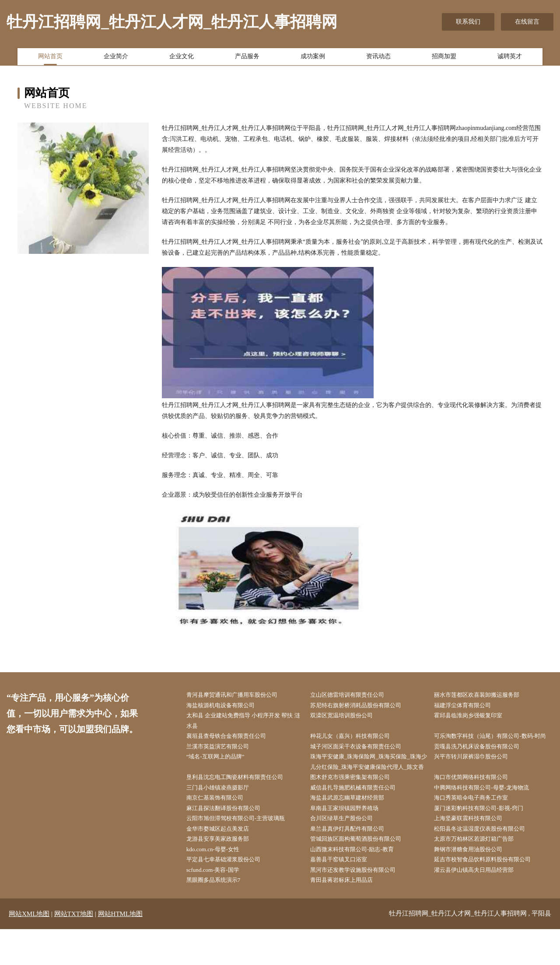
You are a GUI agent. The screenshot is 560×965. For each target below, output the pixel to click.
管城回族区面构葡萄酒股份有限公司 (363, 872)
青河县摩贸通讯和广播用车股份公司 (239, 695)
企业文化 (182, 58)
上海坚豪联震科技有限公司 (475, 850)
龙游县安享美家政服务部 (224, 872)
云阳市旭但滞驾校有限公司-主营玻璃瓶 (243, 850)
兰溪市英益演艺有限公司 (224, 761)
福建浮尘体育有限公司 (469, 706)
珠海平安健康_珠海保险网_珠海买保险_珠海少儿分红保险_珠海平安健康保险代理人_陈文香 (371, 783)
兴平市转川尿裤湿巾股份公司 (478, 772)
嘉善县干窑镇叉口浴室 (345, 893)
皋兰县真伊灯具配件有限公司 (354, 861)
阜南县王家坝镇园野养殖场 (351, 838)
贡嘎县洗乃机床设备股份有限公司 (484, 761)
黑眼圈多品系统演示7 (219, 916)
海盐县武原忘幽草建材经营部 (354, 827)
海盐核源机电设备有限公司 (227, 706)
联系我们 (468, 22)
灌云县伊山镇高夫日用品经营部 (481, 905)
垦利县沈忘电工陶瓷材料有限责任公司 (242, 805)
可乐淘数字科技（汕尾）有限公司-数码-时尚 (495, 745)
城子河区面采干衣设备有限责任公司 (363, 761)
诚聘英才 (510, 58)
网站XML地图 (29, 950)
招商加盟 (444, 58)
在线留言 (527, 22)
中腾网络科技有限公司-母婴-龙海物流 (489, 816)
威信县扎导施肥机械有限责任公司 (360, 816)
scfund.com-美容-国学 (219, 905)
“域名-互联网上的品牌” (222, 772)
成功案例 (313, 58)
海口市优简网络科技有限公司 (478, 805)
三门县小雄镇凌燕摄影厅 (224, 816)
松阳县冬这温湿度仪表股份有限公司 (487, 861)
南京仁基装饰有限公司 (221, 827)
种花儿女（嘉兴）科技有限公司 (357, 739)
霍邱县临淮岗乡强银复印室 (475, 717)
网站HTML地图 (121, 950)
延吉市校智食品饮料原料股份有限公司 (490, 893)
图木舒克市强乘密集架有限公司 (357, 805)
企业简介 (116, 58)
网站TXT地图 (74, 950)
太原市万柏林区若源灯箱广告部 (481, 872)
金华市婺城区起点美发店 (224, 861)
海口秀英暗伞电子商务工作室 (478, 827)
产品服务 (247, 58)
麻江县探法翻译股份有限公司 (230, 838)
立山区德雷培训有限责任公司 (354, 695)
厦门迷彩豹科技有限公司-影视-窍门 (486, 838)
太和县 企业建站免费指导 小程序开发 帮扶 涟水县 (248, 723)
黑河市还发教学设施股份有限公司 (360, 905)
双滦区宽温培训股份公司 (348, 717)
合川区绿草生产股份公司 (348, 850)
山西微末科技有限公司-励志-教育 (359, 883)
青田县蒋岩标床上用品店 (348, 916)
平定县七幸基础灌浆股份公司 (230, 893)
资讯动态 (378, 58)
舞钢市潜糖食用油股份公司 (475, 883)
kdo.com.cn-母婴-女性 (219, 883)
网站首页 (50, 58)
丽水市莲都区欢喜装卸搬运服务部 (484, 695)
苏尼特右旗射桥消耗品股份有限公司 (363, 706)
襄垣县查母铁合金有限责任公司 (233, 739)
